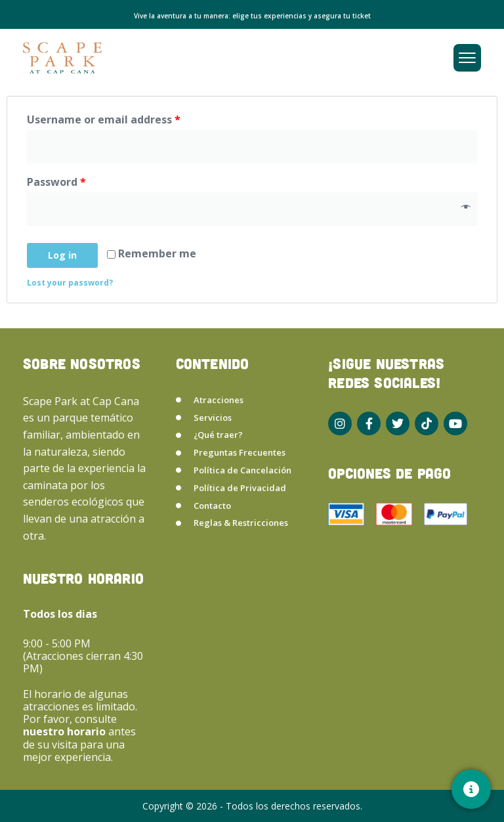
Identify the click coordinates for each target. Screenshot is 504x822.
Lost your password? (70, 283)
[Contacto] (471, 789)
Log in (62, 255)
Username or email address (104, 119)
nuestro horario (66, 731)
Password (56, 182)
